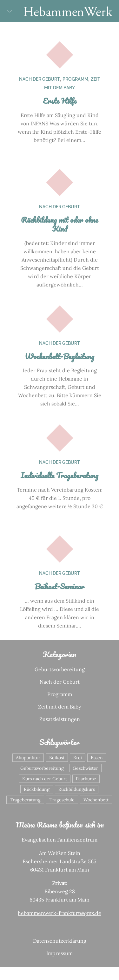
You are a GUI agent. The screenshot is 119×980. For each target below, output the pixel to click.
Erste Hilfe (60, 101)
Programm (75, 79)
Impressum (60, 953)
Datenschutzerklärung (60, 941)
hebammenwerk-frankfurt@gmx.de (60, 913)
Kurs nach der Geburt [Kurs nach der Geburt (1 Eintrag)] (45, 779)
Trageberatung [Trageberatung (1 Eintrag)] (25, 800)
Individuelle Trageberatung (60, 475)
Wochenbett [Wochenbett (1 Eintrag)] (96, 800)
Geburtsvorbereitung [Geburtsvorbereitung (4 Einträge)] (42, 768)
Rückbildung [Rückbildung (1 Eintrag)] (37, 789)
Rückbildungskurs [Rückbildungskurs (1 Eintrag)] (77, 789)
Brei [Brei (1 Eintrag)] (78, 758)
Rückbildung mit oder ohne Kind (60, 224)
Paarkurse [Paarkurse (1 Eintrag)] (86, 779)
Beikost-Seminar (60, 586)
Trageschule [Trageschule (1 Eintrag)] (62, 800)
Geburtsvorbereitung (60, 669)
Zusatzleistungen (60, 719)
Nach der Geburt (40, 79)
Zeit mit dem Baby (60, 707)
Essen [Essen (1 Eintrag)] (97, 758)
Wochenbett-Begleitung (60, 356)
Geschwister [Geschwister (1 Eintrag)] (85, 768)
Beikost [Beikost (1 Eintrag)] (57, 758)
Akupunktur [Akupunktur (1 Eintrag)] (28, 758)
